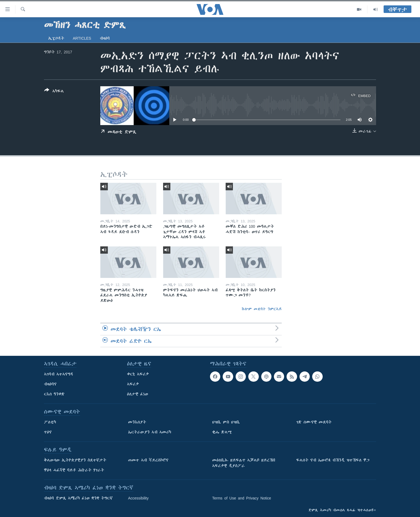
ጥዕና (48, 432)
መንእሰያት (137, 422)
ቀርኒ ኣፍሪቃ (138, 374)
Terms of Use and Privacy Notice (242, 498)
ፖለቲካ (50, 422)
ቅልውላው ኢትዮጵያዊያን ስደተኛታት (75, 460)
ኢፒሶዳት (56, 38)
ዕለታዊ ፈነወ (137, 394)
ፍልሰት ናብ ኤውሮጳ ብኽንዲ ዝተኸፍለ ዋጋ (333, 460)
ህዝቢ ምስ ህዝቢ (226, 422)
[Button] (54, 92)
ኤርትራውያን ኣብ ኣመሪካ (150, 432)
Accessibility (138, 498)
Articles (82, 38)
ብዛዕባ (105, 38)
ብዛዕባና (50, 384)
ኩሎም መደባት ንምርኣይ (262, 309)
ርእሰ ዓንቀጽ (54, 394)
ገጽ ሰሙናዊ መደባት (314, 422)
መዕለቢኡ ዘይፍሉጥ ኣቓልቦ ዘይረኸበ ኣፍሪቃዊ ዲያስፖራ (244, 463)
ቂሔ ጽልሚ (222, 432)
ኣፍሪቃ (133, 384)
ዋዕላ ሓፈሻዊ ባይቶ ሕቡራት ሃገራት (74, 470)
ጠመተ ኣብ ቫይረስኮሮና (148, 460)
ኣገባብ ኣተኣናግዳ (59, 374)
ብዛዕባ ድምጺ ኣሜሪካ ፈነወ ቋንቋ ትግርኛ (78, 498)
